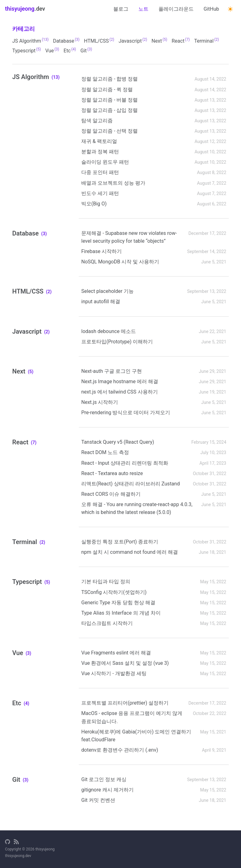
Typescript (27, 50)
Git (86, 50)
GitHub (211, 9)
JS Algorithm (30, 41)
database (66, 41)
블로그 (121, 9)
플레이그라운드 (176, 9)
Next (159, 41)
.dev (25, 9)
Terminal (207, 41)
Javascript (133, 41)
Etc (70, 50)
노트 (143, 9)
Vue (52, 50)
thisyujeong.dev (18, 856)
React (181, 41)
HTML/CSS (99, 41)
